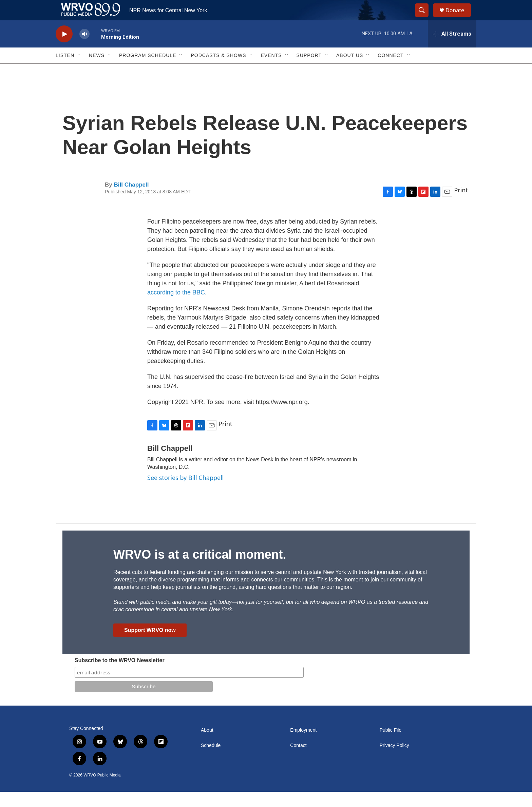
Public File (391, 745)
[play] (64, 49)
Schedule (211, 761)
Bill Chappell (131, 200)
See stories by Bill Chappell (185, 493)
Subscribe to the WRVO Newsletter (120, 676)
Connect (391, 71)
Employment (303, 745)
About (207, 745)
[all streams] (452, 49)
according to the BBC (176, 308)
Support (309, 71)
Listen (65, 71)
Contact (298, 761)
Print (461, 205)
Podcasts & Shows (218, 71)
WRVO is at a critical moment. (200, 570)
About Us (350, 71)
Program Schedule (148, 71)
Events (271, 71)
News (97, 71)
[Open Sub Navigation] (79, 71)
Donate (459, 18)
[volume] (84, 49)
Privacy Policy (394, 761)
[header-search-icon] (425, 18)
